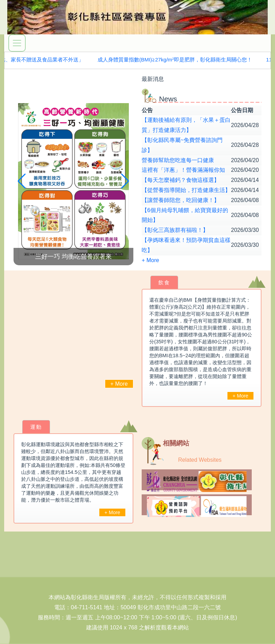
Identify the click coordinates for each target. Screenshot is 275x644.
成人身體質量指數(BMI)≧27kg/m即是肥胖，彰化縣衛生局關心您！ (176, 60)
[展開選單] (17, 43)
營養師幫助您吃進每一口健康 (178, 160)
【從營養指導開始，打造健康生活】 (186, 190)
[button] (125, 181)
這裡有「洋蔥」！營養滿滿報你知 (183, 170)
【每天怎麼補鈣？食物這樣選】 (181, 180)
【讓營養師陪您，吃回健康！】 (181, 200)
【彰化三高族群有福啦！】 (175, 230)
